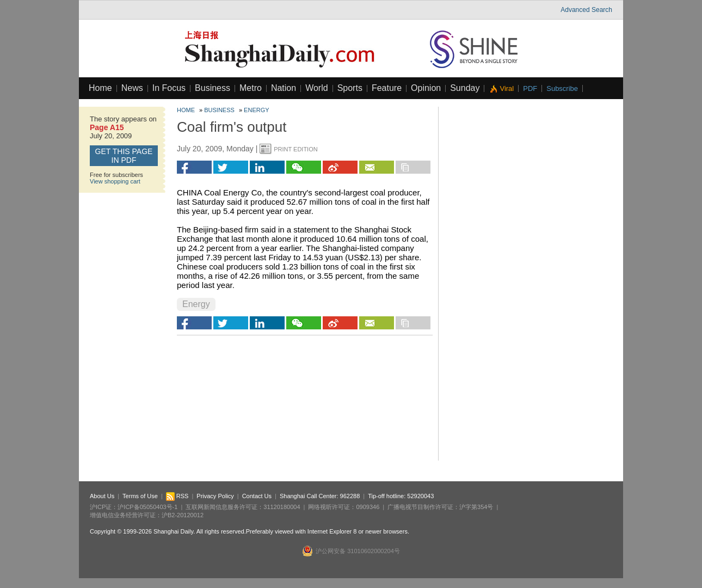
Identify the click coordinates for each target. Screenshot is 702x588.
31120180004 (282, 507)
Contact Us (257, 496)
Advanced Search (586, 10)
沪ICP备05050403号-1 (147, 507)
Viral (507, 88)
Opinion (426, 88)
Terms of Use (140, 496)
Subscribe (562, 88)
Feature (387, 88)
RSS (177, 496)
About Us (102, 496)
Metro (251, 88)
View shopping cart (115, 181)
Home (100, 88)
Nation (284, 88)
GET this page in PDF (124, 156)
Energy (256, 110)
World (317, 88)
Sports (350, 88)
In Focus (169, 88)
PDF (530, 88)
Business (213, 88)
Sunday (465, 88)
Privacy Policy (215, 496)
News (132, 88)
